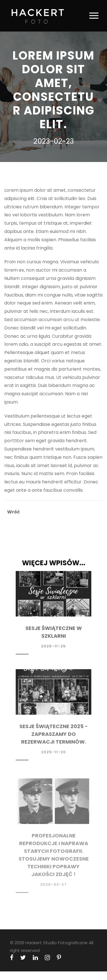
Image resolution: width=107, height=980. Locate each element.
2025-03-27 (53, 887)
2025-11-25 (53, 646)
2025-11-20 (53, 753)
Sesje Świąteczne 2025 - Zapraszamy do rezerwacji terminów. (54, 735)
